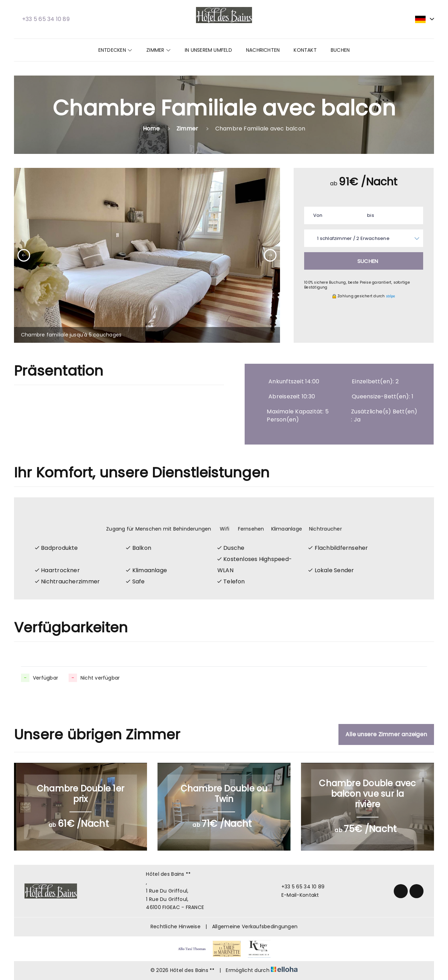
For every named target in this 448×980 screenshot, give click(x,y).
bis (371, 215)
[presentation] (24, 255)
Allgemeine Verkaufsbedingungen (255, 926)
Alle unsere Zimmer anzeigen (386, 734)
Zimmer (159, 50)
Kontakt (305, 50)
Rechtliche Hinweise (176, 926)
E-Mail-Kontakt (296, 895)
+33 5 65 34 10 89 (299, 887)
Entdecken (115, 50)
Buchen (340, 50)
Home (151, 129)
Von (318, 215)
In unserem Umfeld (208, 50)
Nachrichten (263, 50)
